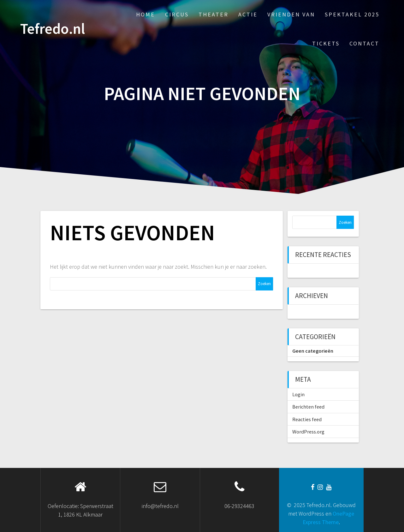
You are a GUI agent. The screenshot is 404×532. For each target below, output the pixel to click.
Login (298, 394)
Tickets (326, 43)
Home (146, 14)
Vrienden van (291, 14)
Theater (214, 14)
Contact (364, 43)
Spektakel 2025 (352, 14)
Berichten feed (308, 407)
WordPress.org (308, 432)
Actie (248, 14)
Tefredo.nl (53, 29)
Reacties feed (307, 419)
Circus (177, 14)
